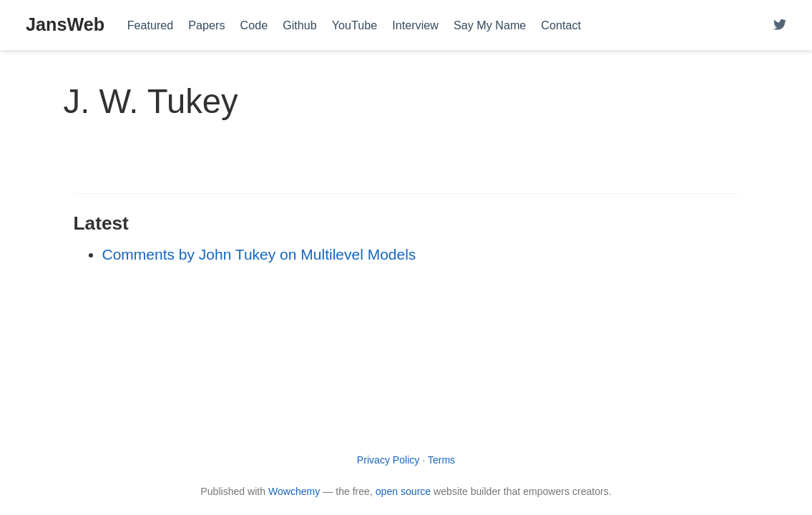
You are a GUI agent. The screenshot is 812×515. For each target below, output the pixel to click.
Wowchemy (294, 491)
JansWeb (65, 24)
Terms (441, 460)
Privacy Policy (388, 460)
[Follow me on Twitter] (780, 25)
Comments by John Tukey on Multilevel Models (259, 254)
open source (403, 491)
